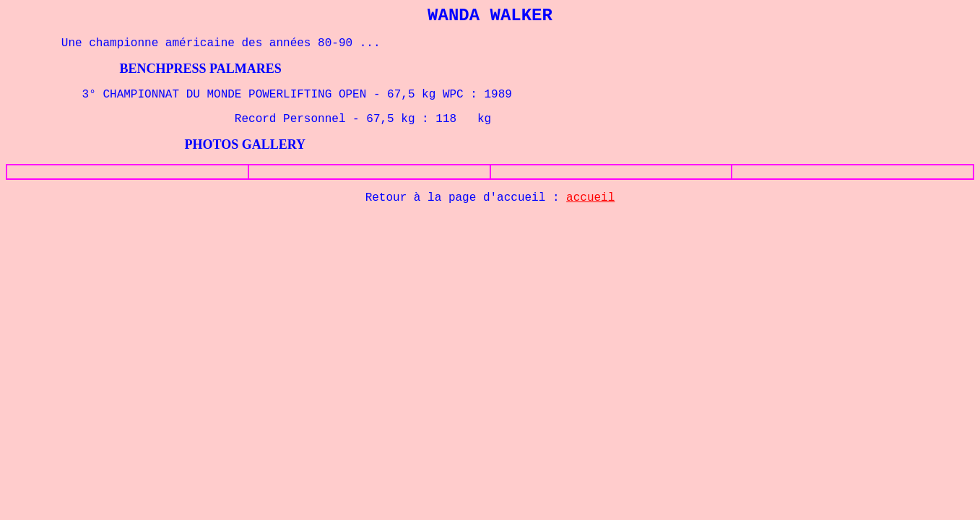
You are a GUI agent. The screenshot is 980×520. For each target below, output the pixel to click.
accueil (590, 198)
